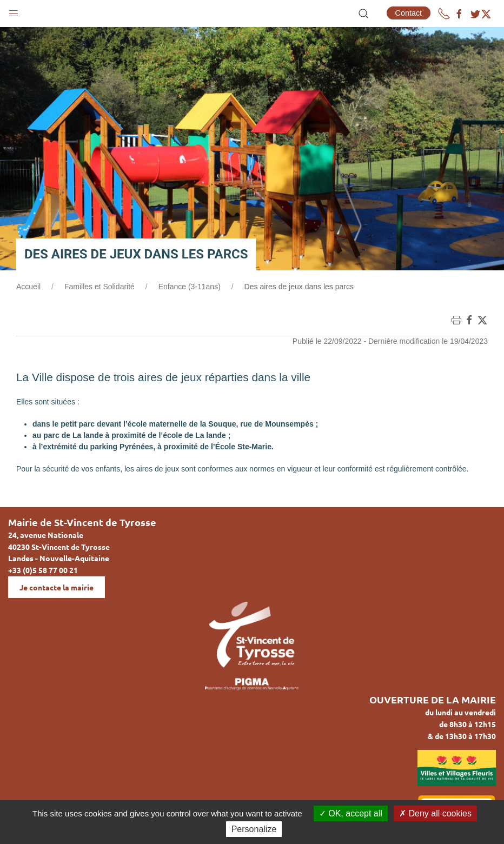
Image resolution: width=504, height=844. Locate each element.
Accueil (28, 287)
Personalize (254, 829)
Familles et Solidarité (100, 287)
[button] (14, 11)
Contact (409, 13)
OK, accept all (351, 813)
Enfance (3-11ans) (190, 287)
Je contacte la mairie (57, 587)
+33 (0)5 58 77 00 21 (43, 570)
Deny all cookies (435, 813)
